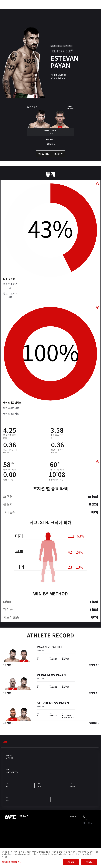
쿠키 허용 (71, 862)
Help (73, 816)
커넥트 (55, 10)
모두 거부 (89, 862)
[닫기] (97, 852)
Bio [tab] (5, 742)
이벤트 (8, 10)
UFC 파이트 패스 (70, 10)
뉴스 (39, 10)
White (57, 647)
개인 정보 (88, 823)
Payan (42, 647)
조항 (85, 820)
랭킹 (18, 10)
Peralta (43, 675)
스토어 (86, 10)
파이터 (29, 10)
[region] (50, 858)
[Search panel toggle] (92, 10)
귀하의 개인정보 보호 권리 (12, 862)
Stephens (45, 703)
